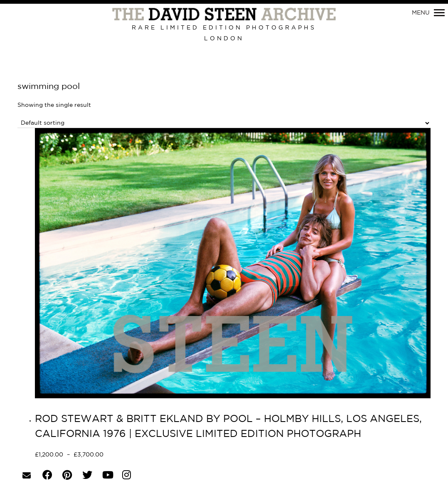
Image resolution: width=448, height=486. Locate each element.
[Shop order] (224, 123)
